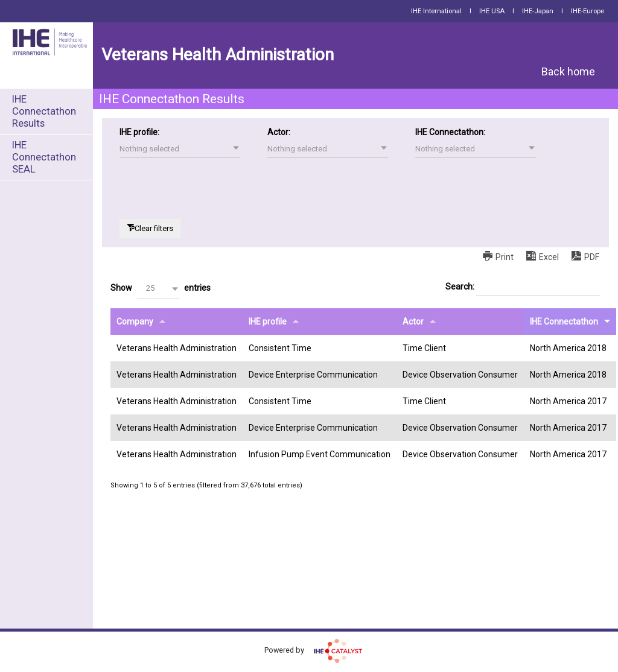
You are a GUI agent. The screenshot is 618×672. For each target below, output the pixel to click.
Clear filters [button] (154, 228)
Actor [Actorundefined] (413, 322)
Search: (523, 287)
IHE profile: (139, 132)
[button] (180, 149)
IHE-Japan (538, 11)
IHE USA (492, 11)
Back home (568, 71)
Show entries (161, 289)
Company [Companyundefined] (135, 322)
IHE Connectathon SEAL (44, 157)
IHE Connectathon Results (44, 111)
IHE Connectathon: (450, 132)
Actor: (279, 132)
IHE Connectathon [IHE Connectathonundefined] (564, 322)
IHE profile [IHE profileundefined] (268, 322)
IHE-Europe (588, 11)
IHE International (436, 11)
